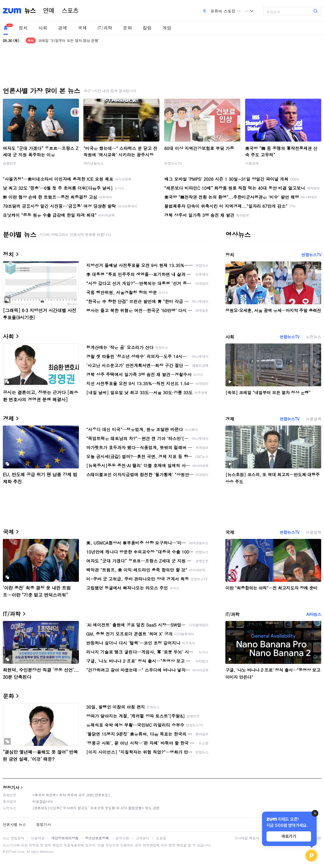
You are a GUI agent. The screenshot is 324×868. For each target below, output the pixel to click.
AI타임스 (314, 614)
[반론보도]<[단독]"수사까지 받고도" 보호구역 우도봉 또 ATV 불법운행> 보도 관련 (96, 808)
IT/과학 (105, 28)
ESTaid (11, 852)
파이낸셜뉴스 (94, 163)
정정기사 (11, 787)
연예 (49, 11)
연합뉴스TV (173, 163)
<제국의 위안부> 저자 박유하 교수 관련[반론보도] (71, 795)
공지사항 (122, 838)
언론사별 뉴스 (14, 824)
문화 (127, 28)
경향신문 (10, 163)
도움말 (161, 838)
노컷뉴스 (314, 337)
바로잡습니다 (43, 801)
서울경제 (252, 163)
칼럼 (147, 28)
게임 (167, 28)
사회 (43, 28)
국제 (82, 28)
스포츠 (70, 11)
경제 (63, 28)
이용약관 (38, 838)
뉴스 (30, 11)
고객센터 (143, 838)
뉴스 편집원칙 (14, 838)
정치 (23, 28)
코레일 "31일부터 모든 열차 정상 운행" (69, 40)
